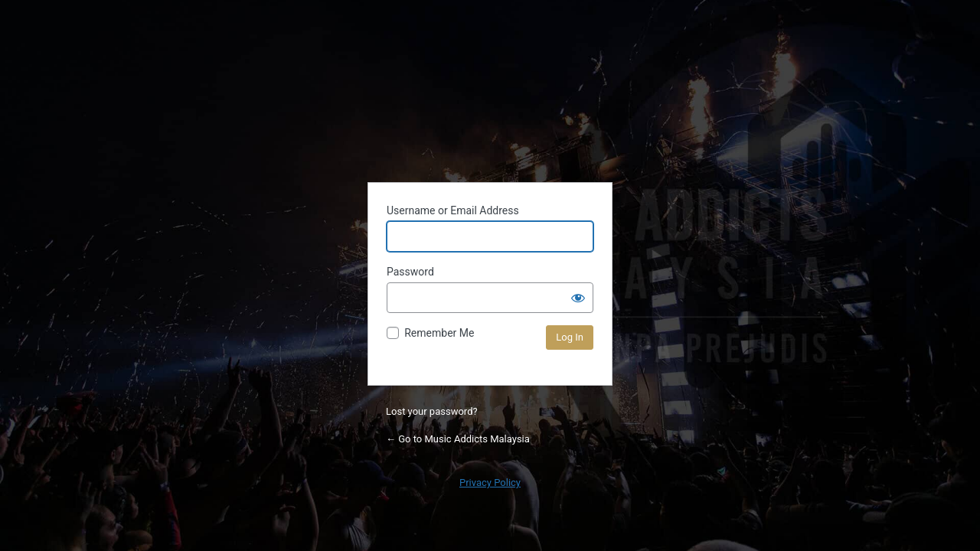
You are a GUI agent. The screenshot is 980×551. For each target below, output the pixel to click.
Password (410, 272)
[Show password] (578, 298)
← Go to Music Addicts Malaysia (458, 439)
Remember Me (439, 333)
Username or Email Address (453, 210)
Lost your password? (432, 411)
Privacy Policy (490, 483)
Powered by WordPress (490, 106)
